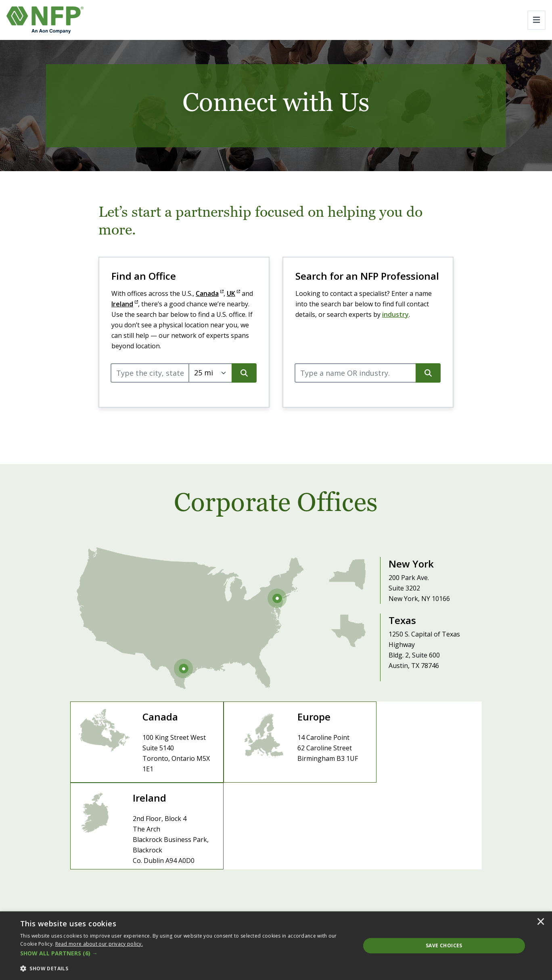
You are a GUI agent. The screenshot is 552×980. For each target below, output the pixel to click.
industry (395, 314)
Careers (274, 866)
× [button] (541, 922)
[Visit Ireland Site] (413, 745)
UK (233, 293)
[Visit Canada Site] (139, 745)
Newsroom (239, 866)
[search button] (244, 373)
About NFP (159, 866)
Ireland (125, 304)
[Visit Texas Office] (396, 643)
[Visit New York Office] (396, 576)
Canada (210, 293)
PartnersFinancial (475, 892)
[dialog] (276, 946)
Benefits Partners (475, 881)
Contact (304, 866)
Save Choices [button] (444, 945)
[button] (185, 953)
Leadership (199, 866)
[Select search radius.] (210, 373)
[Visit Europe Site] (276, 745)
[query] (150, 373)
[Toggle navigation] (536, 20)
